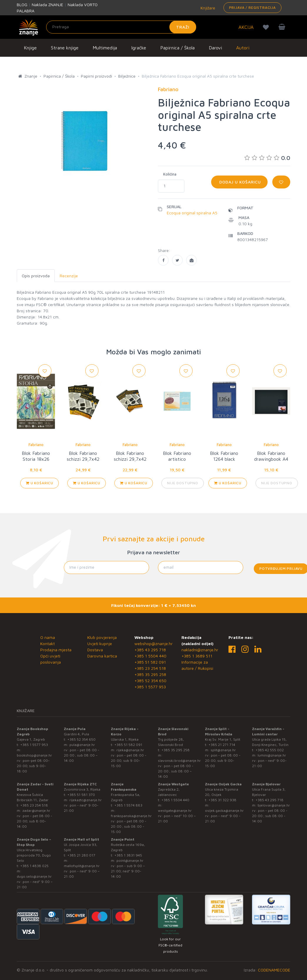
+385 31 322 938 (222, 800)
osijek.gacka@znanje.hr (224, 810)
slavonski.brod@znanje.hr (179, 761)
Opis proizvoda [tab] (36, 276)
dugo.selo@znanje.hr (34, 876)
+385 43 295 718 (150, 650)
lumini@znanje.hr (272, 755)
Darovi (215, 48)
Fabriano (36, 445)
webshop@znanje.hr (153, 643)
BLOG (22, 5)
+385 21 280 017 (81, 855)
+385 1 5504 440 (150, 656)
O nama (48, 637)
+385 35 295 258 (150, 674)
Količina (170, 174)
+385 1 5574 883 (128, 805)
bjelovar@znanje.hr (274, 805)
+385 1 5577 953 (150, 687)
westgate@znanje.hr (175, 810)
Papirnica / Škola (177, 48)
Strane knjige (65, 48)
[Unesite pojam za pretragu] (121, 27)
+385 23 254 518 (150, 668)
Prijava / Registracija (252, 7)
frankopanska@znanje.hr (131, 816)
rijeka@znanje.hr (130, 750)
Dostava (95, 650)
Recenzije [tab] (69, 276)
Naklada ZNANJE (47, 5)
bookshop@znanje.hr (34, 755)
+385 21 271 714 (222, 745)
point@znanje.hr (130, 860)
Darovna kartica (102, 656)
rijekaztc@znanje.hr (86, 800)
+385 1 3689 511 (197, 656)
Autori (243, 48)
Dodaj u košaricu (239, 182)
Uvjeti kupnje (100, 643)
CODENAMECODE (274, 970)
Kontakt (47, 643)
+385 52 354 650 (150, 681)
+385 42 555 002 (270, 750)
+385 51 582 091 (150, 662)
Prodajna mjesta (56, 650)
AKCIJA (246, 27)
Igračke (139, 48)
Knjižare (207, 8)
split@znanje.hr (223, 750)
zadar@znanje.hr (36, 810)
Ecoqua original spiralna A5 (192, 213)
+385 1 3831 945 (128, 855)
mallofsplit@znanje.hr (82, 866)
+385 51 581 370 (81, 795)
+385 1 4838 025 (34, 866)
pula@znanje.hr (82, 745)
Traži (183, 27)
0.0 (267, 158)
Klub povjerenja (102, 637)
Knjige (30, 48)
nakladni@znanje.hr (200, 650)
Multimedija (105, 48)
